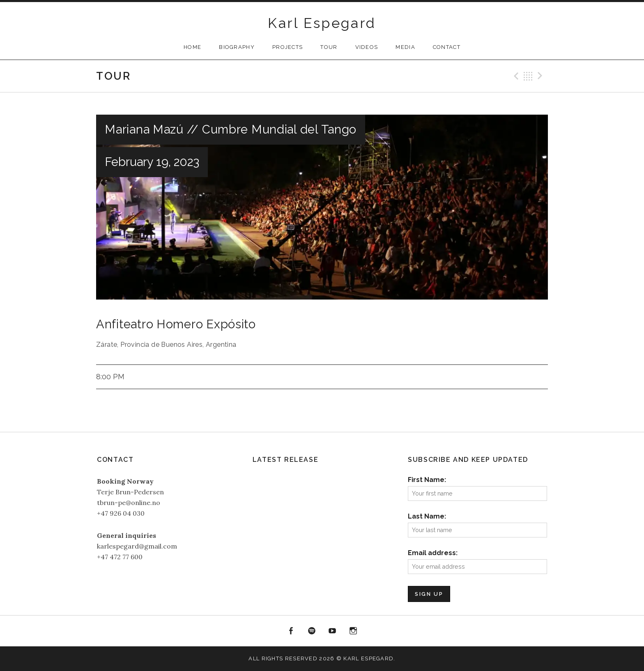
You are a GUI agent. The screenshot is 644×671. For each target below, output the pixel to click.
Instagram (353, 631)
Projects (287, 47)
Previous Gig (515, 76)
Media (405, 47)
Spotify (312, 631)
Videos (367, 47)
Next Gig (541, 76)
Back (528, 76)
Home (192, 47)
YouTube (333, 631)
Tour (329, 47)
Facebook (291, 631)
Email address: (433, 553)
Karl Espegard (322, 23)
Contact (447, 47)
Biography (237, 47)
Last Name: (427, 516)
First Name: (427, 480)
